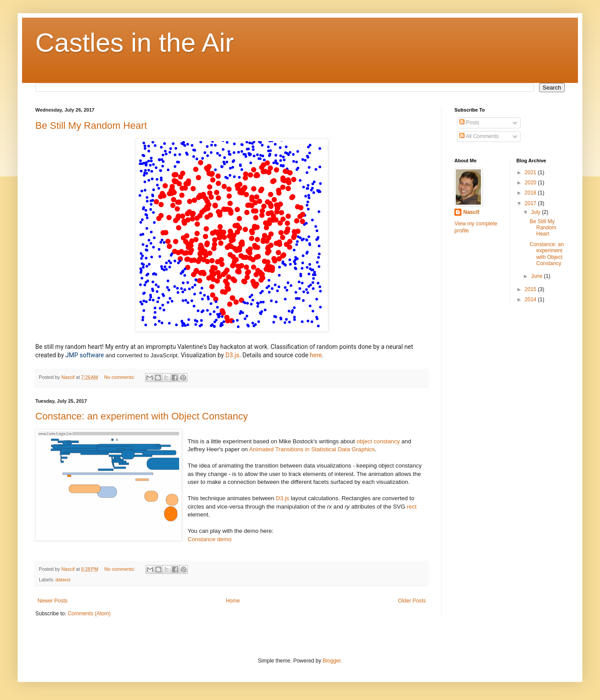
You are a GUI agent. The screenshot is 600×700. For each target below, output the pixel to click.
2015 (531, 289)
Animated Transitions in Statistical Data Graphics (312, 449)
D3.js (232, 355)
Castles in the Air (135, 43)
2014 (531, 299)
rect (412, 507)
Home (233, 601)
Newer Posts (52, 601)
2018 (531, 193)
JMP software (84, 355)
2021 (531, 172)
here (316, 355)
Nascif (471, 212)
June (537, 276)
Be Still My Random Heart (91, 125)
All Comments (479, 136)
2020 (531, 183)
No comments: (120, 377)
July (536, 212)
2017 (531, 203)
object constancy (378, 441)
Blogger (332, 661)
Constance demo (210, 539)
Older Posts (412, 601)
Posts (469, 123)
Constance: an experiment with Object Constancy (142, 416)
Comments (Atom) (89, 614)
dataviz (63, 580)
